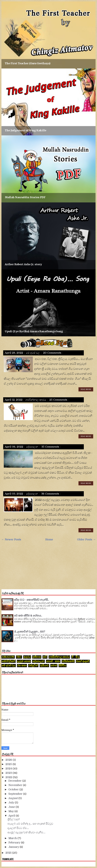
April (12, 816)
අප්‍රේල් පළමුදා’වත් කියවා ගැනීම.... (26, 832)
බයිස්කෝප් (68, 661)
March (13, 838)
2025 (9, 764)
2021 (9, 853)
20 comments (52, 353)
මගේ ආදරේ (83, 661)
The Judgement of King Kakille (26, 130)
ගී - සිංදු (75, 657)
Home (49, 540)
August (13, 798)
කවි (45, 657)
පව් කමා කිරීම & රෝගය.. (28, 616)
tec (19, 657)
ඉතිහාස (37, 657)
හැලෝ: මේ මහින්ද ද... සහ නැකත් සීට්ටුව (30, 824)
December (15, 781)
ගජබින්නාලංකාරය (36, 400)
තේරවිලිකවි (8, 661)
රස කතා (22, 665)
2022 (9, 777)
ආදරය (27, 657)
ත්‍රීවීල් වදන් (14, 819)
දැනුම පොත (24, 661)
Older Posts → (86, 540)
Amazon (8, 657)
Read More (86, 389)
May (11, 811)
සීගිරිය (62, 665)
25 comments (58, 400)
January (14, 847)
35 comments (50, 447)
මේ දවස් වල (33, 353)
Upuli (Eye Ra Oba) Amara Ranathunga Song (34, 331)
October (14, 789)
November (16, 785)
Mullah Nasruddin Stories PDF (25, 197)
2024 (9, 769)
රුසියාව (44, 665)
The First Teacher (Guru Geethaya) (28, 63)
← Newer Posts (11, 540)
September (16, 794)
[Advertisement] (49, 565)
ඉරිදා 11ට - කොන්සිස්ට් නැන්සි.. (32, 600)
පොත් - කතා (53, 661)
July (12, 803)
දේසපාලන (32, 447)
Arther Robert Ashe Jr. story (23, 264)
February (15, 843)
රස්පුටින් (33, 665)
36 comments (50, 494)
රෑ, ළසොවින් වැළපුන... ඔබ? (30, 632)
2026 (9, 760)
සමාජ (54, 665)
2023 (9, 773)
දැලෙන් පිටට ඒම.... (18, 828)
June (12, 807)
